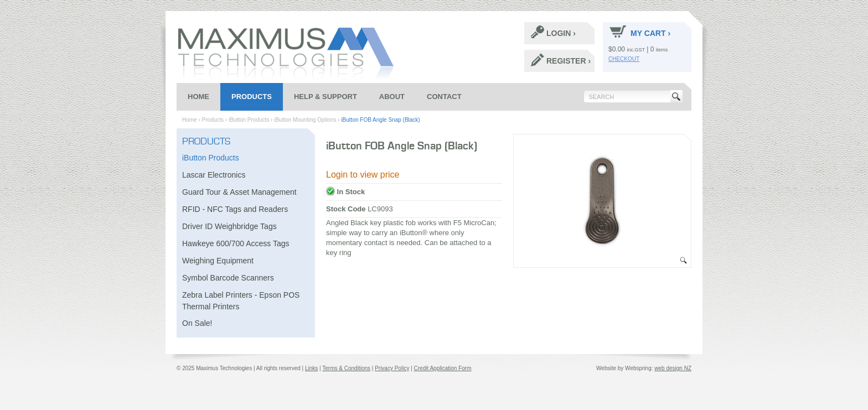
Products (252, 97)
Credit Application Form (443, 368)
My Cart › (640, 32)
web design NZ (673, 368)
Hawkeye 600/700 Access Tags (236, 243)
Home (198, 97)
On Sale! (197, 323)
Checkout (624, 59)
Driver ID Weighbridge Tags (229, 226)
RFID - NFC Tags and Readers (235, 209)
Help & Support (325, 97)
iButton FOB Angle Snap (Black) (380, 120)
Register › (561, 60)
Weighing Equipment (218, 261)
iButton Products (249, 120)
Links (311, 368)
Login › (553, 32)
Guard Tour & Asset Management (239, 192)
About (392, 97)
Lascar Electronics (214, 175)
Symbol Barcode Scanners (228, 278)
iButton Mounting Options (305, 120)
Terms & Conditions (346, 368)
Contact (444, 97)
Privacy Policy (392, 368)
